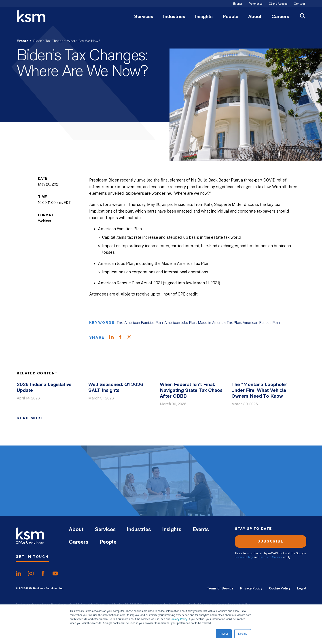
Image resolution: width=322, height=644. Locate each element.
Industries (174, 17)
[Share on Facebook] (123, 338)
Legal (302, 588)
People (230, 17)
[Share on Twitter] (131, 338)
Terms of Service (271, 557)
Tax (120, 323)
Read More (30, 418)
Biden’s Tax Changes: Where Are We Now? (67, 41)
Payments (256, 4)
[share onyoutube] (55, 574)
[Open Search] (303, 16)
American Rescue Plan (261, 323)
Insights (204, 17)
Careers (280, 17)
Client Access (278, 4)
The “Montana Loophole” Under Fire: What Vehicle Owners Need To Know (260, 391)
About (255, 17)
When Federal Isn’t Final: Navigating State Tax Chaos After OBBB (191, 391)
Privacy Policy (179, 619)
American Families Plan (144, 323)
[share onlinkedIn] (18, 574)
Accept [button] (224, 634)
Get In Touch (32, 557)
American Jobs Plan (180, 323)
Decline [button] (243, 634)
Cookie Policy (280, 588)
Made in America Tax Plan (219, 323)
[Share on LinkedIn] (114, 338)
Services (144, 17)
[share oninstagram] (31, 574)
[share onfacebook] (43, 574)
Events (238, 4)
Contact (300, 4)
